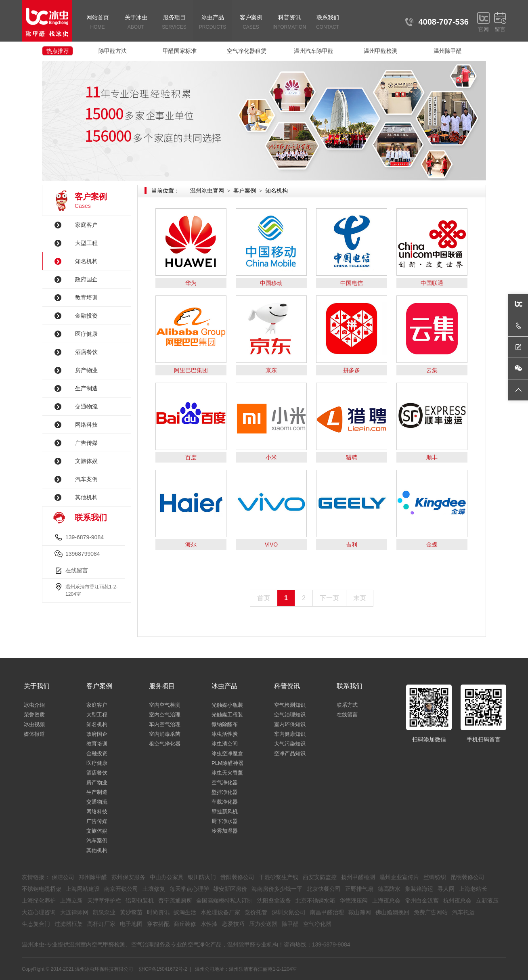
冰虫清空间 (225, 744)
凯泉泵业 (104, 912)
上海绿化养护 (39, 900)
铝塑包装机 (140, 900)
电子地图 (131, 924)
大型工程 (86, 243)
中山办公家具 (167, 877)
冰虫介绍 (34, 705)
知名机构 (86, 261)
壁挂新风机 (225, 811)
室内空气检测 (165, 705)
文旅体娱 (86, 461)
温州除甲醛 (448, 51)
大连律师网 (74, 912)
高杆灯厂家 (101, 924)
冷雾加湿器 (225, 831)
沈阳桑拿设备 (274, 900)
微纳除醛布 (225, 724)
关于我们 (37, 686)
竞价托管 (256, 912)
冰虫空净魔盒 (227, 753)
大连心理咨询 (39, 912)
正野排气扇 (359, 889)
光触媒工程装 (227, 715)
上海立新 (71, 900)
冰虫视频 (34, 724)
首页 (264, 598)
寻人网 (446, 889)
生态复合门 (36, 924)
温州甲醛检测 (381, 51)
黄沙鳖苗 (131, 912)
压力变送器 (263, 924)
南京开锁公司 (121, 889)
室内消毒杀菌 (165, 734)
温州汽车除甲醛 (314, 51)
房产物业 (86, 370)
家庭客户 (86, 225)
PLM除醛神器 (227, 763)
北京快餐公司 (324, 889)
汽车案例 (86, 479)
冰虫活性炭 (225, 734)
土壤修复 (154, 889)
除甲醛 (290, 924)
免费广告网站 (431, 912)
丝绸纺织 (435, 877)
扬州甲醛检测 (358, 877)
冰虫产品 (213, 23)
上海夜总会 (386, 900)
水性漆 (209, 924)
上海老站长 (473, 889)
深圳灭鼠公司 (289, 912)
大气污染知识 (290, 744)
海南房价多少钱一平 (277, 889)
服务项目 (174, 23)
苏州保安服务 (128, 877)
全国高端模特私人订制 (224, 900)
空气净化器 (225, 782)
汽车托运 (463, 912)
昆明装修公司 (467, 877)
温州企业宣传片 (399, 877)
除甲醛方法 (113, 51)
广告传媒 (86, 443)
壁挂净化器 (225, 792)
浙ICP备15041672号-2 (163, 969)
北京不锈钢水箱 (315, 900)
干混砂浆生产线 (279, 877)
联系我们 (328, 23)
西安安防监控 (320, 877)
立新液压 (487, 900)
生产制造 (86, 388)
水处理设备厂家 (220, 912)
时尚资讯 (158, 912)
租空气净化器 (165, 744)
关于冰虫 (136, 23)
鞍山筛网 (360, 912)
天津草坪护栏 (104, 900)
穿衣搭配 (158, 924)
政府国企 (86, 279)
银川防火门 (202, 877)
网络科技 (86, 425)
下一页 (329, 598)
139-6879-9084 (85, 537)
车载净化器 (225, 802)
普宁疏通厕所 (175, 900)
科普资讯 (289, 23)
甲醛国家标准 (180, 51)
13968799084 (83, 554)
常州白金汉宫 (422, 900)
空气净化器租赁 (247, 51)
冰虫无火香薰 (227, 773)
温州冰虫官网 (207, 191)
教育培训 (86, 297)
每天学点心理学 (189, 889)
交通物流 (86, 406)
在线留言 (77, 570)
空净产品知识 (290, 753)
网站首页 (97, 23)
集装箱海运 (419, 889)
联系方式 (347, 705)
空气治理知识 (290, 715)
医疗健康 (86, 334)
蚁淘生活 (185, 912)
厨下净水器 (225, 821)
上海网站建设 (83, 889)
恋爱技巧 (233, 924)
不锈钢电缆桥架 (42, 889)
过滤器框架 (69, 924)
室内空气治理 (165, 715)
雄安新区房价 (230, 889)
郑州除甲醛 (93, 877)
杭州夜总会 (457, 900)
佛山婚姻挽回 (392, 912)
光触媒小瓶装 (227, 705)
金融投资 (86, 316)
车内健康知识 (290, 734)
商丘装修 (185, 924)
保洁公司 (63, 877)
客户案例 (251, 23)
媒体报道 (34, 734)
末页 (360, 598)
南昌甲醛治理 (327, 912)
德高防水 (389, 889)
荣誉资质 (34, 715)
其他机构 (86, 497)
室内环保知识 (290, 724)
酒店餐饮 (86, 352)
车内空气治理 (165, 724)
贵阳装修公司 (237, 877)
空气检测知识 (290, 705)
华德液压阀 (354, 900)
